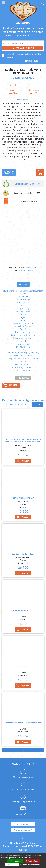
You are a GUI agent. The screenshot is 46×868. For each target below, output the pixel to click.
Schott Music (12, 93)
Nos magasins (23, 824)
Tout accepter (15, 861)
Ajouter (40, 172)
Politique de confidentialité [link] (31, 865)
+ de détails (23, 378)
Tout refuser (32, 861)
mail (25, 850)
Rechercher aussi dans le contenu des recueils (23, 55)
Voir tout (38, 404)
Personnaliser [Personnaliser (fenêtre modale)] (12, 865)
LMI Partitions (23, 23)
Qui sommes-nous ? (23, 830)
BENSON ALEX (23, 73)
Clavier (16, 78)
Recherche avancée (33, 61)
